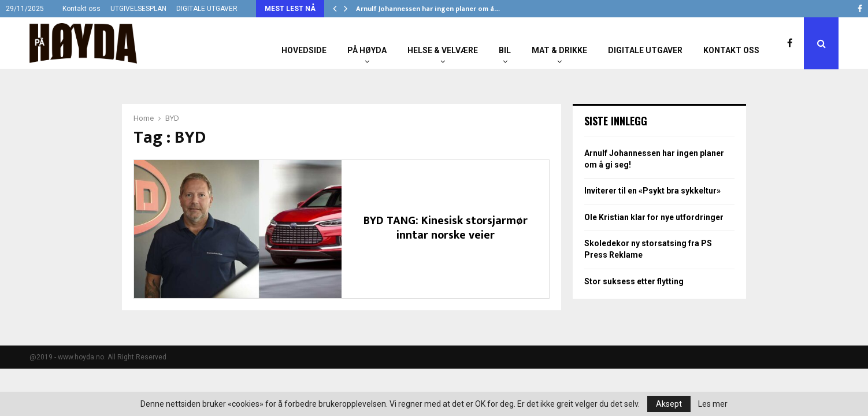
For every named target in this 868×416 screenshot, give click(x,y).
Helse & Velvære (443, 50)
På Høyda (367, 50)
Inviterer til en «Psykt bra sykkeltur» (652, 191)
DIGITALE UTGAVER (207, 9)
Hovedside (304, 50)
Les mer (713, 404)
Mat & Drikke (559, 50)
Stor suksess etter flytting (634, 281)
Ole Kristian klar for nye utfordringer (654, 217)
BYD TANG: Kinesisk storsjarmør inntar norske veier (446, 228)
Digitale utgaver (645, 50)
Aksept (669, 404)
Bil (505, 50)
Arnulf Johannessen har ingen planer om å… (428, 9)
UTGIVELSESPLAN (138, 9)
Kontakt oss (81, 9)
